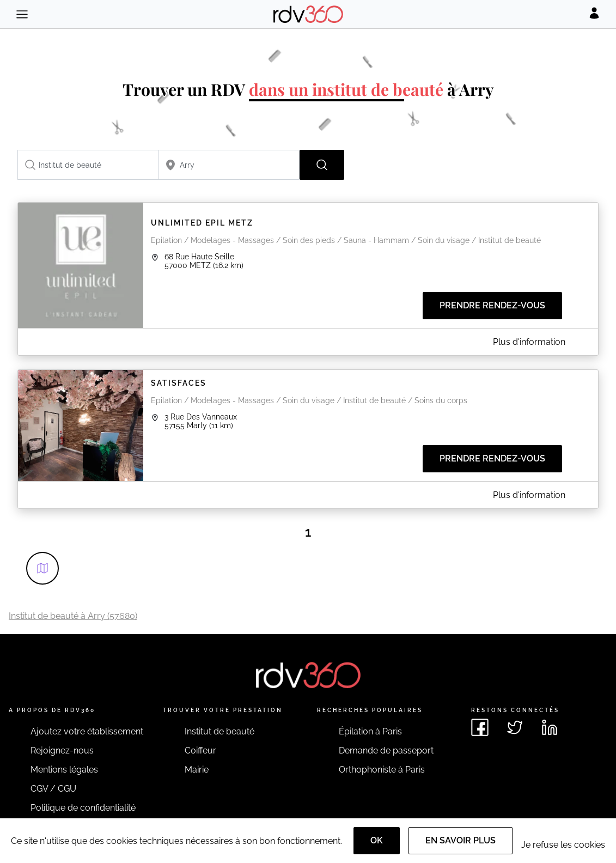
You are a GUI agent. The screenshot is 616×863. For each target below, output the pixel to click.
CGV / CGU (53, 789)
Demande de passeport (386, 750)
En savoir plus (461, 840)
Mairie (197, 770)
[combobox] (88, 165)
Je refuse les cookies (563, 845)
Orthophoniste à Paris (382, 770)
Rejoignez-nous (62, 750)
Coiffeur (200, 750)
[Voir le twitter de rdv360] (515, 727)
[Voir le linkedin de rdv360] (550, 727)
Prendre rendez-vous (492, 305)
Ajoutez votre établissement (87, 731)
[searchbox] (88, 165)
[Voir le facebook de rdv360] (480, 727)
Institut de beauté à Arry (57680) (73, 616)
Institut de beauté (219, 731)
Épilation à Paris (370, 731)
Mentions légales (64, 770)
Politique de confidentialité (83, 808)
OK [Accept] (377, 840)
